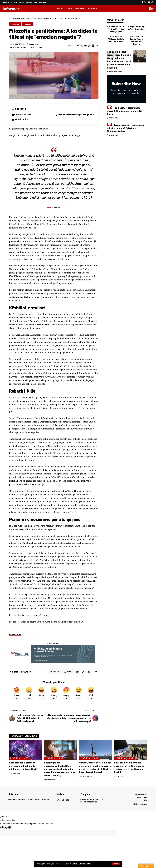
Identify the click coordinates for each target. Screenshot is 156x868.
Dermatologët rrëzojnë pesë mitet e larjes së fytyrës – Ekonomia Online (126, 128)
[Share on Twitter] (82, 46)
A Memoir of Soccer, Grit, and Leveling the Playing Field (116, 29)
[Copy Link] (89, 46)
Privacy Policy (71, 864)
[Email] (85, 46)
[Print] (93, 46)
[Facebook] (142, 2)
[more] (100, 9)
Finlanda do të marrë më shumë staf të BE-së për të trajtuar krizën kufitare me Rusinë (129, 768)
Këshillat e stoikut (24, 115)
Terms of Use (87, 864)
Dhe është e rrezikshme (37, 325)
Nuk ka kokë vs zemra (21, 481)
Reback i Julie (21, 119)
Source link (15, 635)
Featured (15, 24)
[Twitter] (145, 2)
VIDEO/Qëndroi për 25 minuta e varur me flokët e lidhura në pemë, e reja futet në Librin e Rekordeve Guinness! (95, 768)
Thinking (27, 24)
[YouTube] (149, 2)
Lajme (26, 758)
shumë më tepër (73, 273)
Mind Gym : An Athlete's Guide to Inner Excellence (116, 39)
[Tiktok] (152, 2)
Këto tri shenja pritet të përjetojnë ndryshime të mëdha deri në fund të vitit (24, 766)
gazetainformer (17, 44)
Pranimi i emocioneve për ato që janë (76, 115)
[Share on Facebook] (78, 46)
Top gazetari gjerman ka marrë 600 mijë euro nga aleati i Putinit (124, 111)
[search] (144, 9)
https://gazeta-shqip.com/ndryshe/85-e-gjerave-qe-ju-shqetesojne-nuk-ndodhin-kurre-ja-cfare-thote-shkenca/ (60, 769)
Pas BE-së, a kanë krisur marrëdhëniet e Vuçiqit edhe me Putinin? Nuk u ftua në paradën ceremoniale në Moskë (119, 59)
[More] (97, 46)
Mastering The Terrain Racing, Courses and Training (137, 40)
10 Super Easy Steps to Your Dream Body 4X (137, 29)
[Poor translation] (8, 827)
